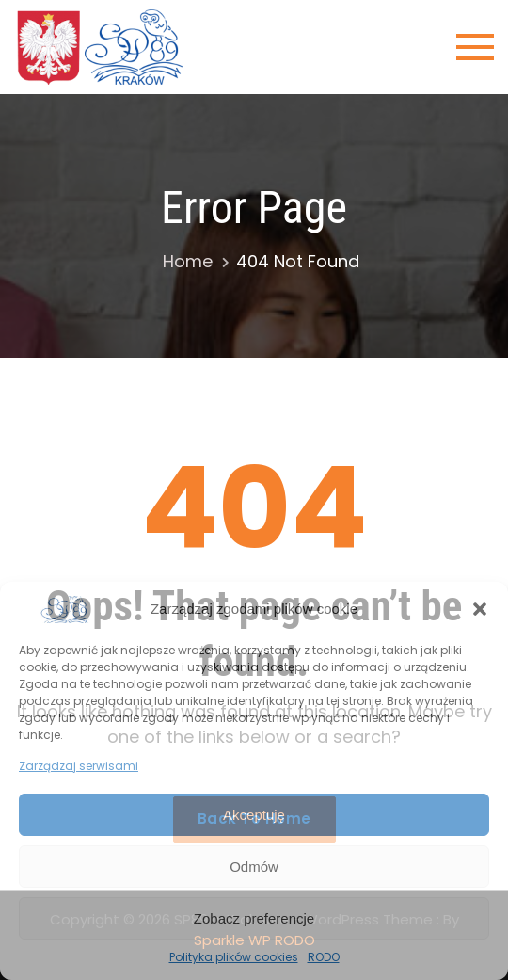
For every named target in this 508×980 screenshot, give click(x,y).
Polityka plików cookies (234, 957)
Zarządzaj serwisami (79, 766)
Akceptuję (254, 815)
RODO (324, 957)
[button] (480, 609)
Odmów (254, 867)
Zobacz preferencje (254, 918)
